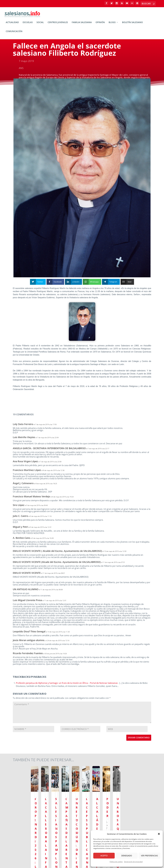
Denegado (127, 856)
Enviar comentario (139, 739)
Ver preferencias (149, 856)
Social (40, 24)
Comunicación (14, 33)
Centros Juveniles (58, 24)
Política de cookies (116, 862)
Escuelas (28, 24)
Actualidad (12, 24)
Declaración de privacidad (133, 862)
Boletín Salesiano (132, 24)
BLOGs (112, 24)
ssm (45, 772)
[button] (159, 834)
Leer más (21, 841)
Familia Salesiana (82, 24)
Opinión (100, 24)
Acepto (104, 856)
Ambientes (31, 772)
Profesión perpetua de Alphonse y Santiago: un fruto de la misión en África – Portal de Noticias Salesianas (67, 685)
